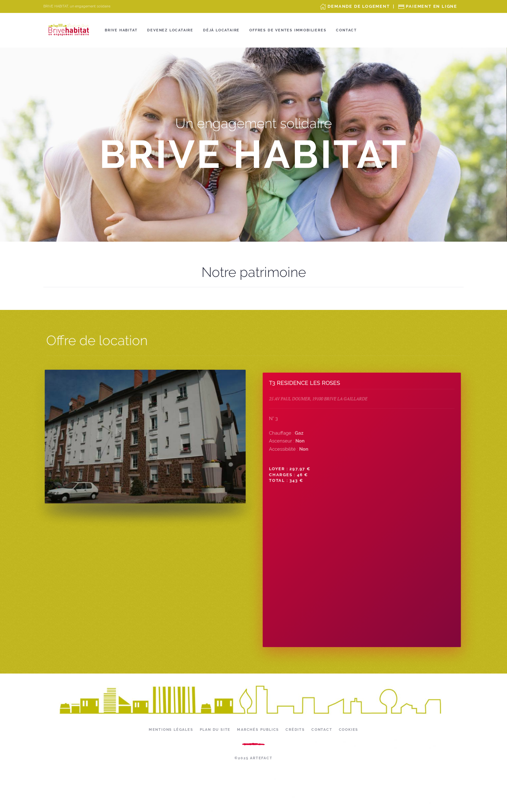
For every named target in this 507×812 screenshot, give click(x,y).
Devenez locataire (170, 30)
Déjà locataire (221, 30)
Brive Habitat (121, 30)
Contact (346, 30)
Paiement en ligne (431, 6)
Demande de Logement (359, 6)
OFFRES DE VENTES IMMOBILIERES (288, 30)
